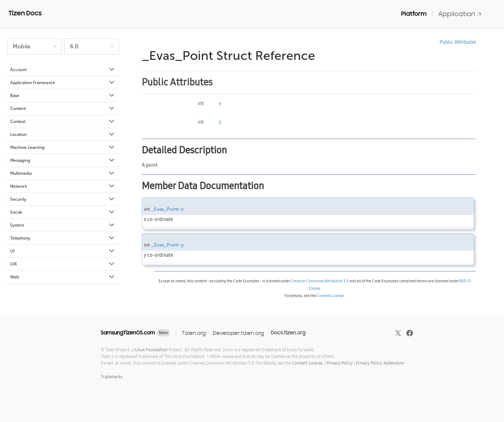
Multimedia (63, 173)
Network (63, 186)
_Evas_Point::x (167, 209)
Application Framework (63, 83)
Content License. (308, 363)
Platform (414, 14)
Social (63, 212)
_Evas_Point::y (167, 245)
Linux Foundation (151, 350)
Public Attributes (458, 42)
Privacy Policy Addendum (380, 363)
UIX (63, 264)
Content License (330, 296)
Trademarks (112, 377)
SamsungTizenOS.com (128, 333)
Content (63, 109)
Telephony (63, 238)
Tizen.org (194, 333)
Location (63, 134)
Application (460, 14)
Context (63, 122)
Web (63, 277)
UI (63, 251)
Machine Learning (63, 147)
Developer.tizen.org (238, 333)
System (63, 225)
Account (63, 70)
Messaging (63, 160)
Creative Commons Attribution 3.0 (320, 281)
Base (63, 96)
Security (63, 199)
